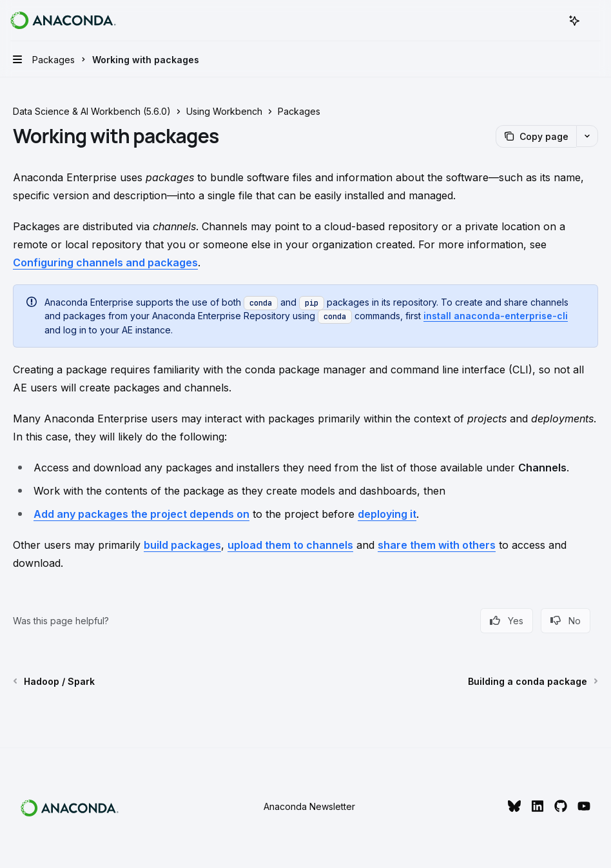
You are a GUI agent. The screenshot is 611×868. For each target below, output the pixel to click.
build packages (182, 545)
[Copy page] (536, 136)
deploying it (387, 514)
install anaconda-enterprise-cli (496, 316)
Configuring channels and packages (105, 262)
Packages (299, 111)
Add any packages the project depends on (141, 514)
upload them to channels (290, 545)
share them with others (437, 545)
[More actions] (594, 21)
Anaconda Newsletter (309, 806)
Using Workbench (224, 111)
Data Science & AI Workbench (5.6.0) (92, 111)
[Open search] (550, 21)
